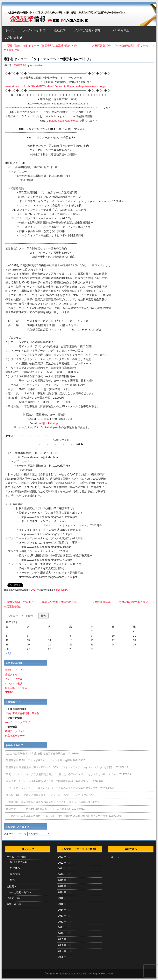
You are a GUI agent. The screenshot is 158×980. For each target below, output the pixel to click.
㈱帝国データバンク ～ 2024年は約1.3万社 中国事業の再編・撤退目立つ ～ (48, 781)
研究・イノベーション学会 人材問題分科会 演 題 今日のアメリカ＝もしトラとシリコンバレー (62, 774)
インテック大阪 (14, 679)
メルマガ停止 (120, 30)
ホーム (9, 30)
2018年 (62, 886)
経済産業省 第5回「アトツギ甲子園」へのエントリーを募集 (39, 760)
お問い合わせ (14, 37)
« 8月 (9, 653)
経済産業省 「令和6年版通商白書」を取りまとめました (39, 809)
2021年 (62, 869)
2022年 (62, 863)
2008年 (62, 945)
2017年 (62, 892)
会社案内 (60, 30)
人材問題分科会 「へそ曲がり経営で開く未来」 (123, 46)
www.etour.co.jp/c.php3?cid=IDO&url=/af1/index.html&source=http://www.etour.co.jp (55, 86)
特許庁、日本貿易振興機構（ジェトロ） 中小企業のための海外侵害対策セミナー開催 (57, 816)
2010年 (62, 933)
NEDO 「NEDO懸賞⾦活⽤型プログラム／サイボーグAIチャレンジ (43, 795)
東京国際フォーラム (16, 688)
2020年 (62, 875)
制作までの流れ (19, 862)
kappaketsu (36, 65)
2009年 (62, 939)
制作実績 (15, 874)
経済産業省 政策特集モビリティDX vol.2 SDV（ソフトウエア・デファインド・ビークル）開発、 (60, 767)
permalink (62, 590)
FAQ (13, 880)
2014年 (62, 910)
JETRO (9, 692)
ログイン (116, 857)
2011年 (62, 927)
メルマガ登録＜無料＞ (89, 30)
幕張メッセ (11, 675)
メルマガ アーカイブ (15, 834)
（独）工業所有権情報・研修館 (22, 713)
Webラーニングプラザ (17, 722)
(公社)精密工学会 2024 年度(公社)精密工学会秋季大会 (36, 754)
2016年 (62, 898)
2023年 (62, 857)
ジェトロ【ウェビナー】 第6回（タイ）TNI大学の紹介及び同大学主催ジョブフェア (54, 788)
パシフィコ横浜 (14, 684)
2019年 (62, 880)
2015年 (62, 904)
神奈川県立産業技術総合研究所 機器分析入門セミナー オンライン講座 (46, 802)
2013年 (62, 916)
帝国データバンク (15, 731)
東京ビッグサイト (15, 670)
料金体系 (15, 868)
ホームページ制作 (34, 30)
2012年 (62, 922)
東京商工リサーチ (15, 736)
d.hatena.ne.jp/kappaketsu (63, 121)
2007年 (35, 590)
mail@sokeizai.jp (48, 423)
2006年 (62, 957)
